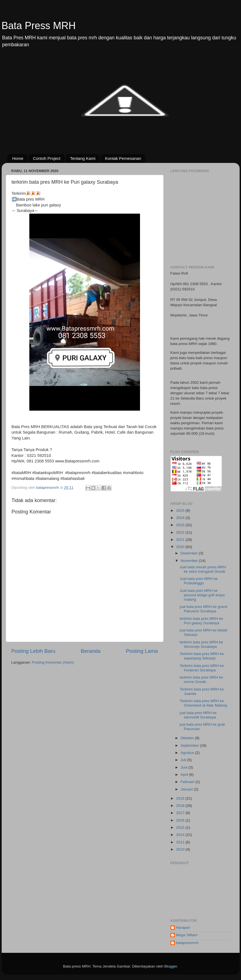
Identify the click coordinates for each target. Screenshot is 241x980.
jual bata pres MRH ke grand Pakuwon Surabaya (203, 609)
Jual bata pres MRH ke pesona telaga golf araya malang (202, 595)
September (190, 745)
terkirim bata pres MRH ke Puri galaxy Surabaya (201, 621)
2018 (181, 806)
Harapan (183, 927)
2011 (181, 842)
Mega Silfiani (187, 935)
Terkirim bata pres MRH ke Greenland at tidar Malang (203, 703)
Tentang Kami (83, 158)
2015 (181, 827)
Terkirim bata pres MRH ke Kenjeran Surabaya (202, 668)
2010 (181, 849)
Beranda (91, 651)
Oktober (188, 738)
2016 (181, 820)
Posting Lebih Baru (33, 651)
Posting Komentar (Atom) (53, 662)
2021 (181, 540)
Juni (185, 767)
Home (18, 158)
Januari (187, 789)
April (185, 775)
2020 (181, 547)
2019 (181, 798)
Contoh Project (47, 158)
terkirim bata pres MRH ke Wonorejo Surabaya (201, 644)
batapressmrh (187, 943)
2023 (181, 525)
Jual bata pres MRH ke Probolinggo (199, 581)
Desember (190, 553)
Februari (188, 782)
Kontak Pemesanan (123, 158)
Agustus (188, 753)
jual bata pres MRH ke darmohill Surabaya (198, 715)
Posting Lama (142, 651)
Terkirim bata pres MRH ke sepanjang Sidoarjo (202, 656)
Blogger (171, 966)
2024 (181, 518)
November (190, 561)
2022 (181, 532)
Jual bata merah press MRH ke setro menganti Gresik (203, 569)
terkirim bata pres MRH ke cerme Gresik (201, 680)
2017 (181, 813)
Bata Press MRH (39, 26)
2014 (181, 835)
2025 (181, 511)
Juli (184, 760)
